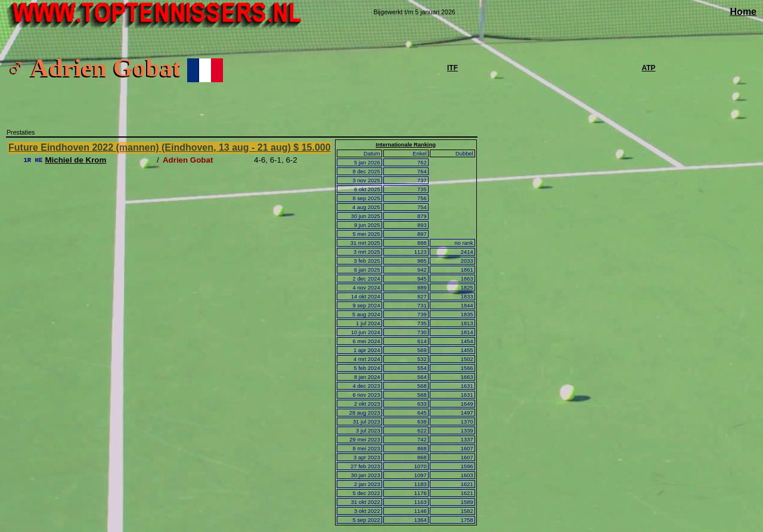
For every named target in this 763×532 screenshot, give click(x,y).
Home (743, 12)
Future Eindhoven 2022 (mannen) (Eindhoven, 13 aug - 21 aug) (151, 147)
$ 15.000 (312, 147)
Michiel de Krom (75, 160)
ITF (452, 68)
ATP (648, 68)
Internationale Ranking (406, 145)
